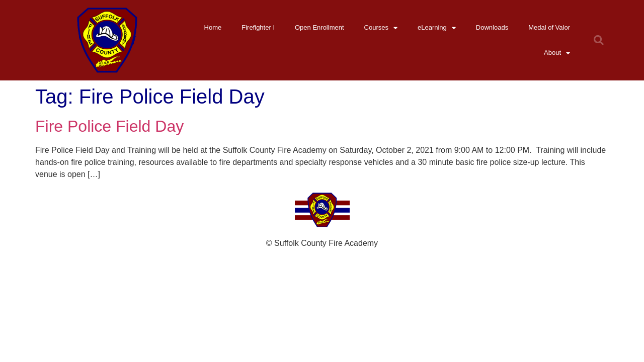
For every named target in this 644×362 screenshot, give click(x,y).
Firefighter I (258, 27)
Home (213, 27)
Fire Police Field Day (109, 126)
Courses (381, 28)
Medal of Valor (549, 27)
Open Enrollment (319, 27)
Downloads (492, 27)
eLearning (437, 28)
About (557, 53)
